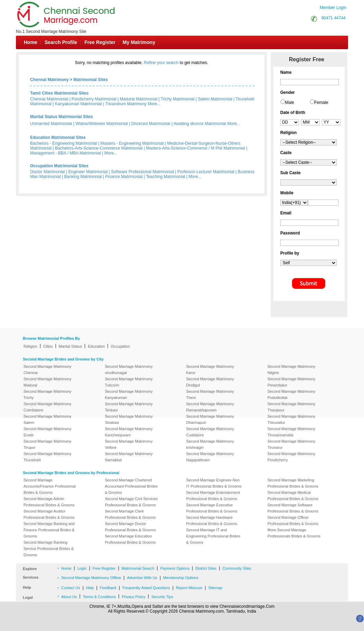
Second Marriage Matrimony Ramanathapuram (210, 407)
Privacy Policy (134, 597)
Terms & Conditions (99, 597)
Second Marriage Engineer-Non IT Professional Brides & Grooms (214, 483)
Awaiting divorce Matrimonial (200, 124)
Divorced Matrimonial (151, 124)
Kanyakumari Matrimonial (78, 104)
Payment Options (175, 568)
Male (290, 103)
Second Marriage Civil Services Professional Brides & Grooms (131, 502)
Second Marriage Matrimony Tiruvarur (291, 444)
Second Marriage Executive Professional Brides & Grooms (212, 508)
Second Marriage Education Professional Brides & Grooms (130, 539)
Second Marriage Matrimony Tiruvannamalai (291, 432)
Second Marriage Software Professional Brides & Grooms (293, 508)
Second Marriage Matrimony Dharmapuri (210, 419)
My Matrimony (139, 42)
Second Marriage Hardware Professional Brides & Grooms (212, 521)
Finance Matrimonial (124, 177)
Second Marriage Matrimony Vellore (129, 444)
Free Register (100, 42)
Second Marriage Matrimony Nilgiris (291, 370)
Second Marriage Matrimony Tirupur (47, 444)
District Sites (206, 568)
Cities (48, 346)
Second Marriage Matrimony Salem (47, 419)
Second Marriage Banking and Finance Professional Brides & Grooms (49, 530)
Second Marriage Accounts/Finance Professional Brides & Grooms (50, 486)
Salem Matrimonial (215, 99)
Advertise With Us (142, 578)
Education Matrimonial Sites (58, 137)
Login (82, 568)
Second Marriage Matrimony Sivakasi (129, 419)
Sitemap (215, 588)
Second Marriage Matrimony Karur (210, 370)
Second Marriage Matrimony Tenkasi (129, 407)
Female (321, 103)
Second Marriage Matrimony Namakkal (129, 457)
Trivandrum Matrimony (126, 104)
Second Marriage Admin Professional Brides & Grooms (49, 502)
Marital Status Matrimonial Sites (61, 117)
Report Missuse (189, 588)
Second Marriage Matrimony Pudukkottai (291, 394)
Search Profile (61, 42)
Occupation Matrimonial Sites (59, 166)
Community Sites (237, 568)
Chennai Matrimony (49, 80)
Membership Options (181, 578)
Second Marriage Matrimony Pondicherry (291, 457)
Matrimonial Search (138, 568)
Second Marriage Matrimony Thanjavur (291, 407)
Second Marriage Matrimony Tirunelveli (47, 457)
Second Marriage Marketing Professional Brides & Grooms (293, 483)
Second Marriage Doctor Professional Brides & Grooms (130, 527)
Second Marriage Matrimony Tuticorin (129, 382)
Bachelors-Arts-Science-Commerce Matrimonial (99, 148)
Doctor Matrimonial (48, 172)
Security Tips (162, 597)
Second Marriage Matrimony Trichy (47, 394)
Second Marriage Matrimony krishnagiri (210, 444)
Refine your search (161, 63)
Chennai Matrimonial (49, 99)
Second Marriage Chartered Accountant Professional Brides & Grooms (131, 486)
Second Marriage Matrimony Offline (91, 578)
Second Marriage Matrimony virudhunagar (129, 370)
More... (154, 104)
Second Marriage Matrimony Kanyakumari (129, 394)
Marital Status (70, 346)
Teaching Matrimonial (166, 177)
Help (90, 588)
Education (96, 346)
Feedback (108, 588)
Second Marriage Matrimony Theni (210, 394)
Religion (30, 346)
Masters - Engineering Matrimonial (132, 143)
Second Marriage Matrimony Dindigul (210, 382)
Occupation (120, 346)
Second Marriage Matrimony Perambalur (291, 382)
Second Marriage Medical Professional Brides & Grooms (293, 496)
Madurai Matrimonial (139, 99)
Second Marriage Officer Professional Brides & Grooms (293, 521)
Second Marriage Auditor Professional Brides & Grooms (49, 514)
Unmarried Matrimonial (51, 124)
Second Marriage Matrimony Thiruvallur (291, 419)
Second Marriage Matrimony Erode (47, 432)
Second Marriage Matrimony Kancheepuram (129, 432)
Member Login (333, 8)
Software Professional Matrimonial (143, 172)
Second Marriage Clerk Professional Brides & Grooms (130, 514)
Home (31, 42)
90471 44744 (334, 18)
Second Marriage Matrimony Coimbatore (47, 407)
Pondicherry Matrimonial (94, 99)
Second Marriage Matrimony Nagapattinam (210, 457)
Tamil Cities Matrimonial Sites (59, 93)
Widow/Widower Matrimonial (102, 124)
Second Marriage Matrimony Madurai (47, 382)
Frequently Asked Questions (146, 588)
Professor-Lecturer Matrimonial (206, 172)
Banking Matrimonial (83, 177)
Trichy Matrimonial (178, 99)
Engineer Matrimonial (88, 172)
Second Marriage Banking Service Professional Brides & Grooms (49, 549)
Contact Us (71, 588)
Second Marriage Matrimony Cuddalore (210, 432)
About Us (69, 597)
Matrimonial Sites (90, 80)
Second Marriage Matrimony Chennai (47, 370)
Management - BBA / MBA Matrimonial (66, 153)
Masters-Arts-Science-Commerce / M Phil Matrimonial (195, 148)
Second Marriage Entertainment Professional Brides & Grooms (213, 496)
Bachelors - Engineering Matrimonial (63, 143)
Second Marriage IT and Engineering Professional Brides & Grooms (213, 536)
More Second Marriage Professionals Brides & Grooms (294, 533)
